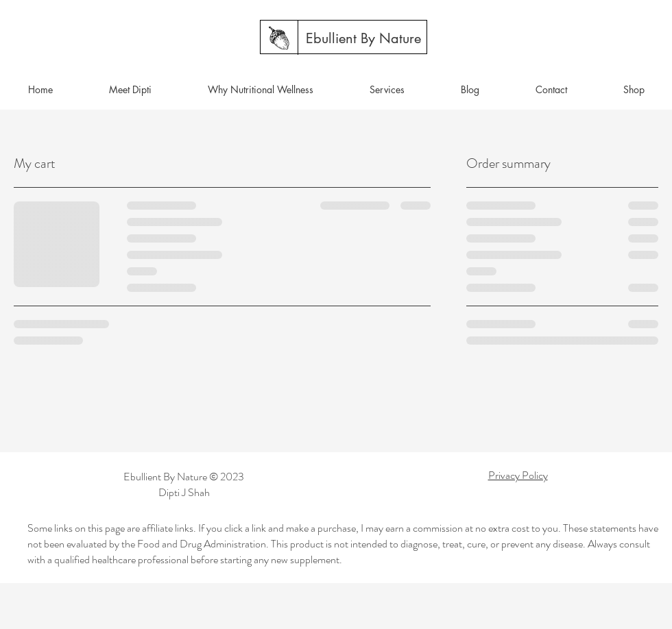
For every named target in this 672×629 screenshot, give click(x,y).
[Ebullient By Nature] (363, 38)
